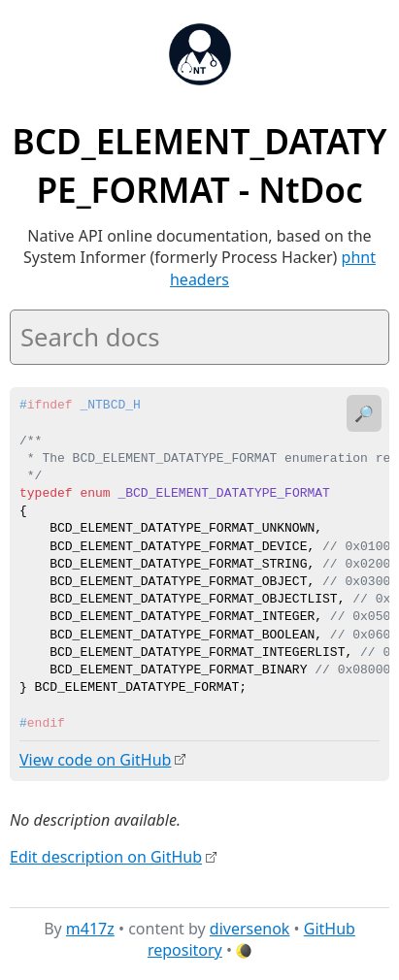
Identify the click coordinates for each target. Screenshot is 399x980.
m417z (90, 928)
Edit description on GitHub (106, 856)
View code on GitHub (95, 760)
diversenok (250, 928)
